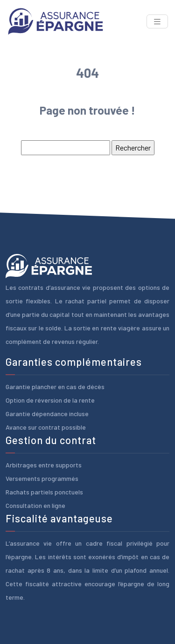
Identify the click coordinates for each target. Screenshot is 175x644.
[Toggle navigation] (157, 22)
